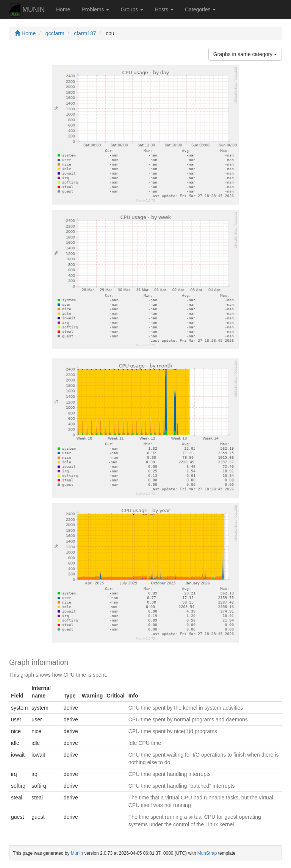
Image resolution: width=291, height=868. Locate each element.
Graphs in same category (245, 54)
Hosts (164, 9)
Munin (77, 853)
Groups (132, 9)
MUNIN (27, 10)
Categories (200, 9)
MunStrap (207, 853)
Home (63, 9)
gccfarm (55, 33)
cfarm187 (85, 33)
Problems (95, 9)
